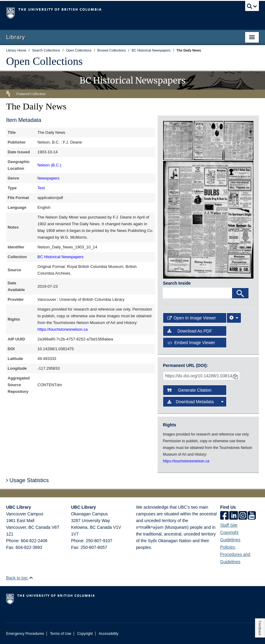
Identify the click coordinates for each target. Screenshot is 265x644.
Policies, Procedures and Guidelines (235, 554)
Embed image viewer (191, 343)
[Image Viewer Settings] (234, 318)
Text (41, 188)
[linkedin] (234, 516)
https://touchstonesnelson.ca (63, 329)
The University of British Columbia (114, 12)
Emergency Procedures (25, 634)
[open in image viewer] (178, 140)
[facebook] (224, 516)
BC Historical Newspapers (61, 257)
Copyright (85, 634)
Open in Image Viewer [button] (192, 318)
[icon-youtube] (252, 516)
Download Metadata (195, 402)
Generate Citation (189, 390)
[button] (31, 578)
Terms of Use (61, 634)
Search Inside (177, 283)
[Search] (240, 293)
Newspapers (48, 178)
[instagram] (243, 516)
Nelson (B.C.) (49, 165)
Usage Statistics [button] (27, 480)
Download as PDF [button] (190, 331)
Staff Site (229, 525)
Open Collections (44, 61)
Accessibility (108, 634)
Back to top (20, 578)
